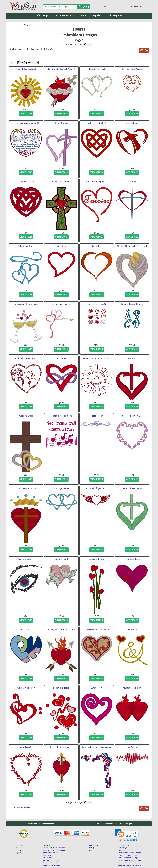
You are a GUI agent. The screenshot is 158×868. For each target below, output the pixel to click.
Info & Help (42, 16)
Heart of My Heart (97, 69)
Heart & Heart (132, 630)
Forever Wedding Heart (97, 182)
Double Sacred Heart (132, 688)
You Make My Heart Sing (61, 416)
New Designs (123, 848)
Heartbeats (132, 747)
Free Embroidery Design (53, 865)
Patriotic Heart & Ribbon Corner (97, 747)
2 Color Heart (97, 246)
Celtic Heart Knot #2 (97, 123)
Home (11, 25)
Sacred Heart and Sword (61, 747)
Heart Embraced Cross (132, 488)
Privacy (91, 848)
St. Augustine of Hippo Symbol (61, 630)
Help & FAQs (48, 855)
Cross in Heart (132, 123)
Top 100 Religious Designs (128, 855)
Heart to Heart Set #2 (97, 304)
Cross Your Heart (132, 559)
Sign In (106, 6)
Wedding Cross (26, 416)
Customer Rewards (51, 853)
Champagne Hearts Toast (26, 304)
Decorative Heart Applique (97, 630)
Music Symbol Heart (26, 688)
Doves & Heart (61, 559)
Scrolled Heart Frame (132, 416)
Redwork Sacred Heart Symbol (97, 358)
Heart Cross (132, 358)
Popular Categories (91, 16)
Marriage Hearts (61, 488)
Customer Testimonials (52, 860)
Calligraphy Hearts (26, 246)
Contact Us (136, 7)
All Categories (115, 16)
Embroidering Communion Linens (56, 850)
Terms (91, 850)
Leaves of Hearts (97, 559)
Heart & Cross (61, 123)
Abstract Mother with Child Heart (132, 246)
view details (26, 114)
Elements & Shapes (22, 25)
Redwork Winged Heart (97, 488)
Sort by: (13, 62)
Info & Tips (48, 858)
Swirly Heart (97, 688)
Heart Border (97, 416)
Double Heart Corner (61, 304)
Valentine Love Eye (26, 559)
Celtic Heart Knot (26, 182)
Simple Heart (61, 246)
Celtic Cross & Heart (61, 182)
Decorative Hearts (61, 688)
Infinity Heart (61, 358)
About (18, 848)
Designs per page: (74, 44)
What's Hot (122, 850)
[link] (127, 835)
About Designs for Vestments (55, 848)
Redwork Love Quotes (132, 69)
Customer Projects (64, 16)
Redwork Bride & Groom (26, 358)
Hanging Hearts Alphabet (132, 304)
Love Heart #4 (26, 747)
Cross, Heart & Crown (26, 488)
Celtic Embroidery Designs (128, 858)
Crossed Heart (132, 182)
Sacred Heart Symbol (26, 69)
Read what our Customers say (41, 824)
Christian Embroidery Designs (129, 853)
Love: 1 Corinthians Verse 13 (26, 123)
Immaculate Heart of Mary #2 (61, 69)
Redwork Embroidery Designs (130, 863)
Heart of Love (26, 630)
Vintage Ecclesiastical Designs (129, 865)
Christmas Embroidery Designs (130, 860)
